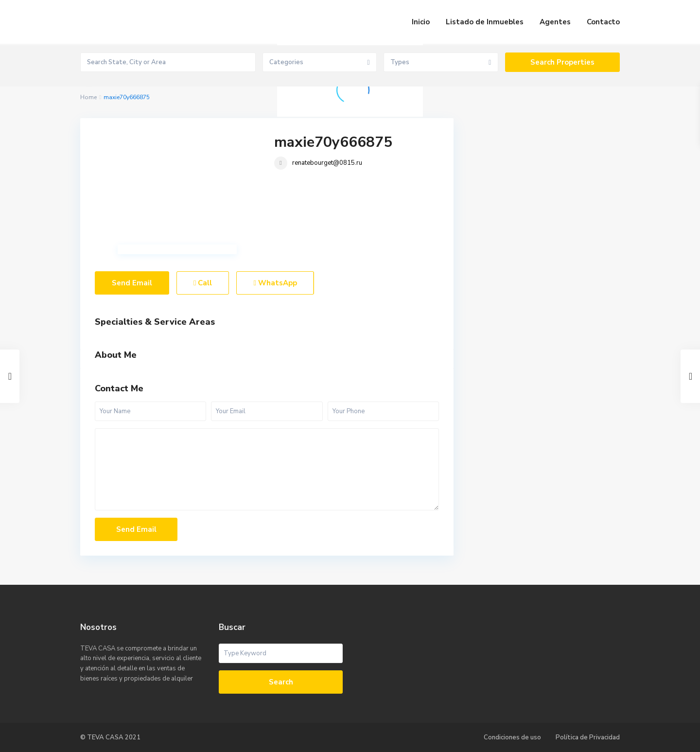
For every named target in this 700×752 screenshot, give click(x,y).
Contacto (603, 22)
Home (88, 97)
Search (281, 682)
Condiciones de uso (512, 737)
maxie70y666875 (333, 142)
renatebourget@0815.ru (327, 163)
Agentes (555, 22)
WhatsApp (275, 283)
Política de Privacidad (588, 737)
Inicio (421, 22)
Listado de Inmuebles (485, 22)
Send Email (132, 283)
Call (203, 283)
